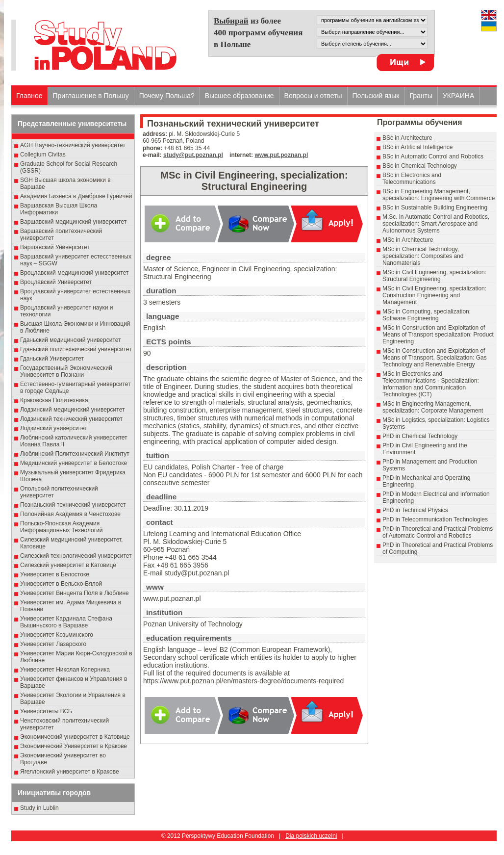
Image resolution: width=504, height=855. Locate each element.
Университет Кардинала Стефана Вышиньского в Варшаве (66, 622)
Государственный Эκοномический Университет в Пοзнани (66, 371)
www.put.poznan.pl (281, 155)
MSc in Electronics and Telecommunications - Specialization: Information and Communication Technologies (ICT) (431, 384)
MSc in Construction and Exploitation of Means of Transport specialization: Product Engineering (438, 335)
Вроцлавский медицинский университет (74, 273)
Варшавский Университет (55, 247)
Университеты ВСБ (46, 711)
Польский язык (376, 96)
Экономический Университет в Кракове (74, 746)
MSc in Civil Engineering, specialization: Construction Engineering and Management (434, 295)
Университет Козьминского (57, 635)
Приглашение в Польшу (91, 96)
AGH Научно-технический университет (73, 145)
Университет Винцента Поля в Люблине (75, 593)
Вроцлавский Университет (56, 282)
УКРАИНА (458, 96)
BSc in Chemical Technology (420, 166)
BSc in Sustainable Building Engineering (435, 207)
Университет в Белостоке (55, 574)
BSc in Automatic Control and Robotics (433, 156)
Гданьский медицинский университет (71, 340)
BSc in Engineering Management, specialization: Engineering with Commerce (439, 195)
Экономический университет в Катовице (75, 737)
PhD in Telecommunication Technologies (435, 519)
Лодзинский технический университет (71, 419)
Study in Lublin (39, 808)
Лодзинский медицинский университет (72, 410)
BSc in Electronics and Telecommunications (412, 179)
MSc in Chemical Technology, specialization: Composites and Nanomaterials (423, 256)
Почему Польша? (167, 96)
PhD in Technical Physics (415, 510)
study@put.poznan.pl (193, 155)
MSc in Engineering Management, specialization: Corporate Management (433, 407)
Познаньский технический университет (73, 505)
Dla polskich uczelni (311, 836)
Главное (29, 96)
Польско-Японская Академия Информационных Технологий (62, 527)
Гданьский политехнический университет (76, 349)
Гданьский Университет (52, 359)
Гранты (421, 96)
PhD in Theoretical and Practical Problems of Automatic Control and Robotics (438, 532)
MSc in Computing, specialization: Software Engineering (427, 315)
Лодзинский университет (54, 428)
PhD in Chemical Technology (420, 436)
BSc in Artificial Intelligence (417, 147)
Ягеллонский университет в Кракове (70, 772)
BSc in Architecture (407, 138)
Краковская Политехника (54, 400)
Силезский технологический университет (76, 556)
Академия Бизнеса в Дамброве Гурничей (76, 196)
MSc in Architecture (408, 240)
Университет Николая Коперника (65, 670)
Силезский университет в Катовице (68, 565)
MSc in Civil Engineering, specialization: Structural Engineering (434, 276)
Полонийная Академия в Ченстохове (70, 514)
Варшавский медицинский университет (73, 222)
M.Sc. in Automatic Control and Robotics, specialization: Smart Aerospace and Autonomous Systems (436, 224)
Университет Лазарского (53, 644)
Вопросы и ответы (313, 96)
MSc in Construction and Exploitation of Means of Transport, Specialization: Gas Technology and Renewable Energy (435, 358)
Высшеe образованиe (239, 96)
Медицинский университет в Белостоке (74, 463)
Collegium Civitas (43, 155)
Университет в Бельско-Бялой (61, 584)
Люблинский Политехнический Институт (75, 454)
